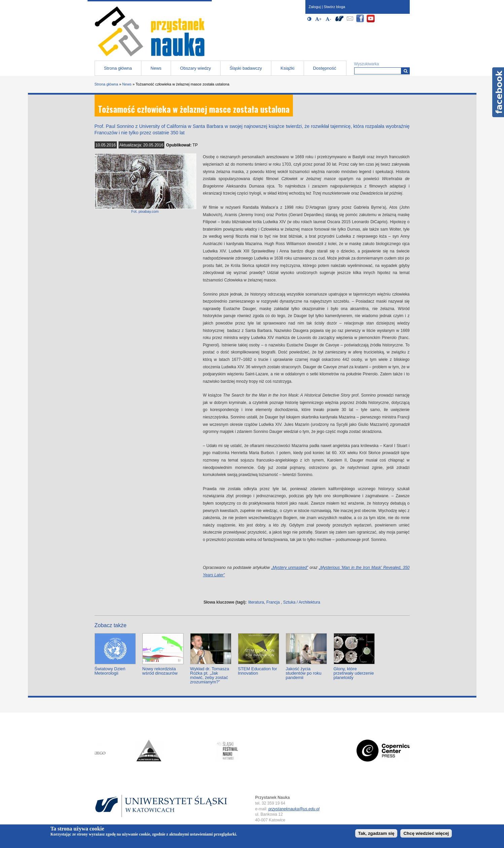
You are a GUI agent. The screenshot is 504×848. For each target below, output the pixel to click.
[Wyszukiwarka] (406, 71)
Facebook (498, 92)
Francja (273, 602)
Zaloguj (315, 7)
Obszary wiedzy (196, 68)
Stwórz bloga (335, 7)
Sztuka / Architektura (302, 602)
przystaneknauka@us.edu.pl (294, 809)
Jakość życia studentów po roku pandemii (304, 673)
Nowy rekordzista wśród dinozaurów (160, 671)
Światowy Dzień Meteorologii (110, 671)
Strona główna (118, 68)
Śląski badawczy (246, 68)
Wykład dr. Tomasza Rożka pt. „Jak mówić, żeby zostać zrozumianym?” (210, 675)
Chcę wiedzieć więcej (426, 833)
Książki (287, 68)
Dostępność (325, 68)
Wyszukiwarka (367, 64)
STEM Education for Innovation (258, 671)
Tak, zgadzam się (376, 833)
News (156, 68)
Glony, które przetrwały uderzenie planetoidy (354, 673)
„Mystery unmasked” (290, 568)
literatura (256, 602)
